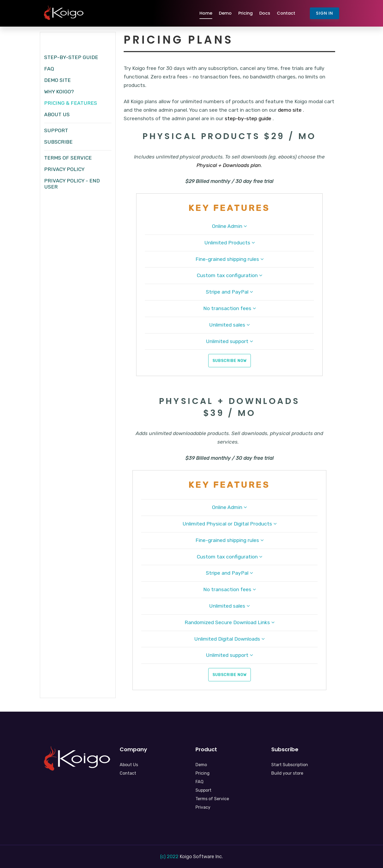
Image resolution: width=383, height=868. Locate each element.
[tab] (229, 229)
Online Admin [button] (229, 226)
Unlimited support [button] (229, 341)
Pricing (245, 13)
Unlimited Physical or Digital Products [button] (230, 524)
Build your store (287, 773)
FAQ (49, 69)
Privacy (203, 807)
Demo (225, 13)
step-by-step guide (248, 118)
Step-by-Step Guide (71, 57)
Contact (286, 13)
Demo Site (57, 80)
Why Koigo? (59, 92)
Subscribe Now (230, 361)
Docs (265, 13)
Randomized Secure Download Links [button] (230, 622)
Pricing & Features (71, 103)
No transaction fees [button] (230, 308)
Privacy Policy (64, 169)
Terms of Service (68, 158)
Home (206, 13)
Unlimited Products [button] (230, 243)
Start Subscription (290, 765)
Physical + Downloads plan (229, 165)
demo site (290, 110)
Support (56, 130)
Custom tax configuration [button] (230, 275)
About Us (57, 114)
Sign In (324, 13)
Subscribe (58, 142)
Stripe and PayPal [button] (229, 292)
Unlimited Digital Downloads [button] (229, 639)
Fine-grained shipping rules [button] (230, 259)
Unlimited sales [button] (229, 325)
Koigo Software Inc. (201, 857)
